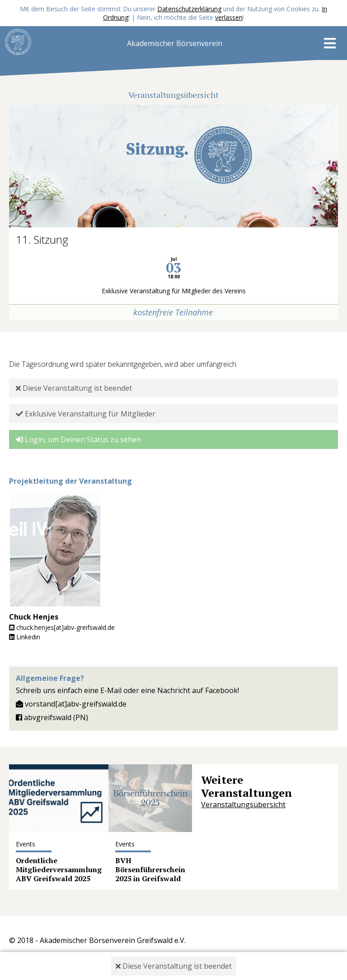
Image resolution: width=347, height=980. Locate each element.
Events (26, 844)
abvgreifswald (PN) (52, 717)
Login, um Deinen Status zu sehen (78, 439)
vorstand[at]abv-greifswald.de (71, 704)
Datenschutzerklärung (189, 9)
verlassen (229, 17)
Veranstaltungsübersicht (243, 804)
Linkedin (25, 637)
